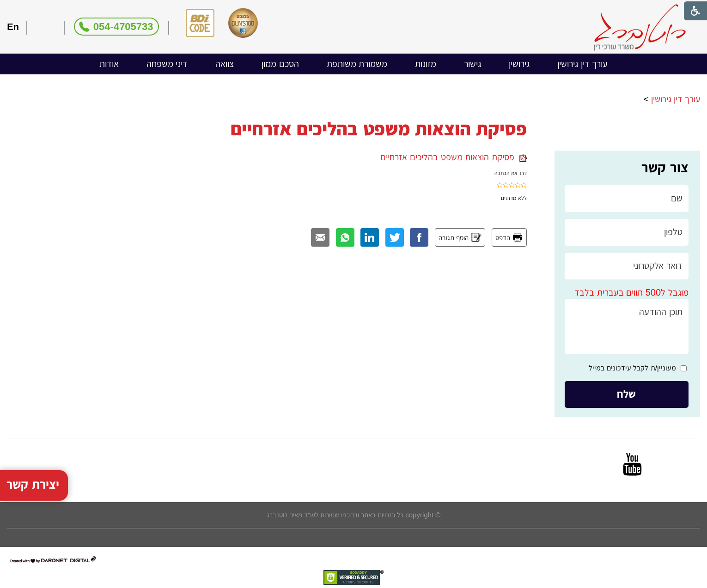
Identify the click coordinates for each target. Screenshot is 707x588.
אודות (109, 64)
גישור (472, 64)
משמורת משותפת (357, 64)
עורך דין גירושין (582, 64)
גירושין (519, 64)
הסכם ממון (280, 64)
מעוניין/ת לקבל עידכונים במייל (632, 368)
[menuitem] (582, 64)
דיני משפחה (167, 64)
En (13, 27)
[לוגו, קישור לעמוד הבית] (640, 27)
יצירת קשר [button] (33, 473)
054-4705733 (123, 27)
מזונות (426, 64)
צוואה (225, 64)
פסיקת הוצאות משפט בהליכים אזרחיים (453, 157)
